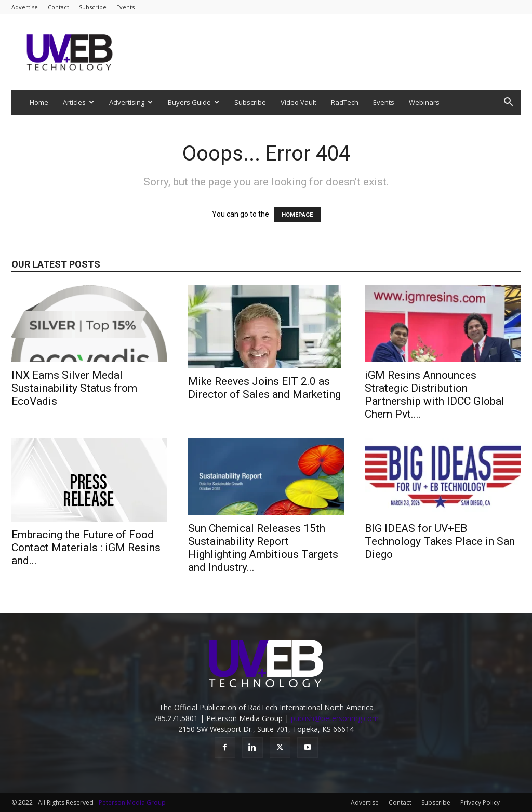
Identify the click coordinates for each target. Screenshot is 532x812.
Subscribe (93, 7)
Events (125, 7)
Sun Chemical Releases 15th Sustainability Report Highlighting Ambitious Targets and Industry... (263, 548)
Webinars (424, 102)
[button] (508, 103)
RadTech (345, 102)
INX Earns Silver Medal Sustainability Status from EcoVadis (74, 388)
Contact (58, 7)
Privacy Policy (480, 802)
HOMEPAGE (297, 215)
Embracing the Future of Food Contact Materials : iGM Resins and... (86, 548)
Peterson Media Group (132, 802)
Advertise (25, 7)
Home (39, 102)
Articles (78, 102)
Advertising (131, 102)
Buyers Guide (194, 102)
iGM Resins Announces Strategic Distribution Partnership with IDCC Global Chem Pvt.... (435, 395)
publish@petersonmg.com (335, 718)
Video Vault (298, 102)
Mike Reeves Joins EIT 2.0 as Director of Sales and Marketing (264, 388)
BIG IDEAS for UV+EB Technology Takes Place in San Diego (440, 541)
